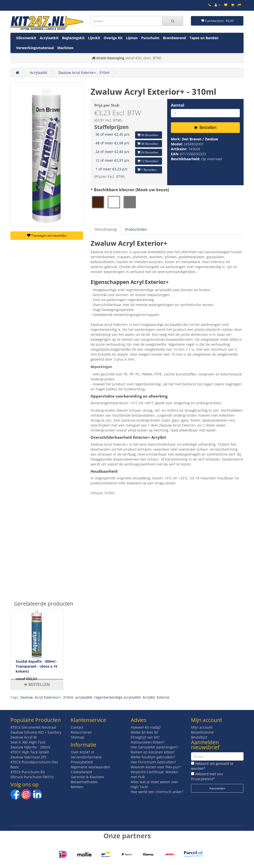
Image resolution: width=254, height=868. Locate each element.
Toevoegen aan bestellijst (47, 235)
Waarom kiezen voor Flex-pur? (156, 767)
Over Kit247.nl (82, 752)
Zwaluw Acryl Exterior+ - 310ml (84, 73)
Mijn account (202, 727)
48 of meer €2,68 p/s (112, 143)
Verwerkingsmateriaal (35, 48)
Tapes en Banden (204, 38)
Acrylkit (149, 697)
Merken (77, 787)
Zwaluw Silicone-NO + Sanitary (36, 732)
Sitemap (78, 737)
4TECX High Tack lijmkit (30, 752)
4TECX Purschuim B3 (28, 772)
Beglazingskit (73, 38)
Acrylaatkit (49, 38)
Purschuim (150, 38)
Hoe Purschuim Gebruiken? (153, 762)
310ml (68, 697)
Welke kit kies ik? (144, 732)
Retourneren (81, 732)
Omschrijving (106, 229)
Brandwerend (175, 38)
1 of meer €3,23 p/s (111, 169)
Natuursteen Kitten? (147, 742)
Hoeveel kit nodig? (146, 727)
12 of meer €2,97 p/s (112, 160)
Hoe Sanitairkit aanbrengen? (154, 747)
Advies (139, 720)
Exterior (163, 697)
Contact (77, 727)
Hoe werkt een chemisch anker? (157, 792)
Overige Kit (113, 38)
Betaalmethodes (84, 782)
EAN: (175, 154)
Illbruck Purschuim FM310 (32, 777)
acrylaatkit (84, 697)
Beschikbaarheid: (186, 159)
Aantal (178, 105)
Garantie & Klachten (87, 777)
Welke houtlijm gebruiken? (153, 757)
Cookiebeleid (81, 772)
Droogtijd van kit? (145, 737)
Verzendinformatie (86, 757)
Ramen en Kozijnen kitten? (153, 752)
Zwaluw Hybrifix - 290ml (30, 747)
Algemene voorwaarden (90, 767)
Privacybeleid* (203, 779)
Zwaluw (26, 697)
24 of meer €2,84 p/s (112, 152)
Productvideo (136, 229)
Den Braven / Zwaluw (200, 139)
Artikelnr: (180, 149)
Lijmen (132, 38)
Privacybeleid (82, 762)
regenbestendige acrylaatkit (117, 697)
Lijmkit (94, 38)
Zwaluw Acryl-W (24, 737)
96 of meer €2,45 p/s (112, 134)
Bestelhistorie (202, 732)
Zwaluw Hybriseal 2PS (29, 757)
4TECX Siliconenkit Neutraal (33, 727)
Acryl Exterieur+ (48, 697)
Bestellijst (199, 737)
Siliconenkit (26, 38)
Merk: (176, 139)
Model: (177, 144)
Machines (65, 48)
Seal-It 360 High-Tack (28, 742)
